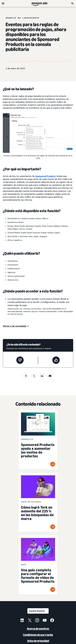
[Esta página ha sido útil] (56, 361)
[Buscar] (72, 3)
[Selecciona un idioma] (38, 611)
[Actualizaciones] (16, 326)
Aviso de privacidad (38, 641)
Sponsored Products (45, 176)
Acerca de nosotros (38, 629)
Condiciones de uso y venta (38, 635)
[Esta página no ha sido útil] (20, 361)
